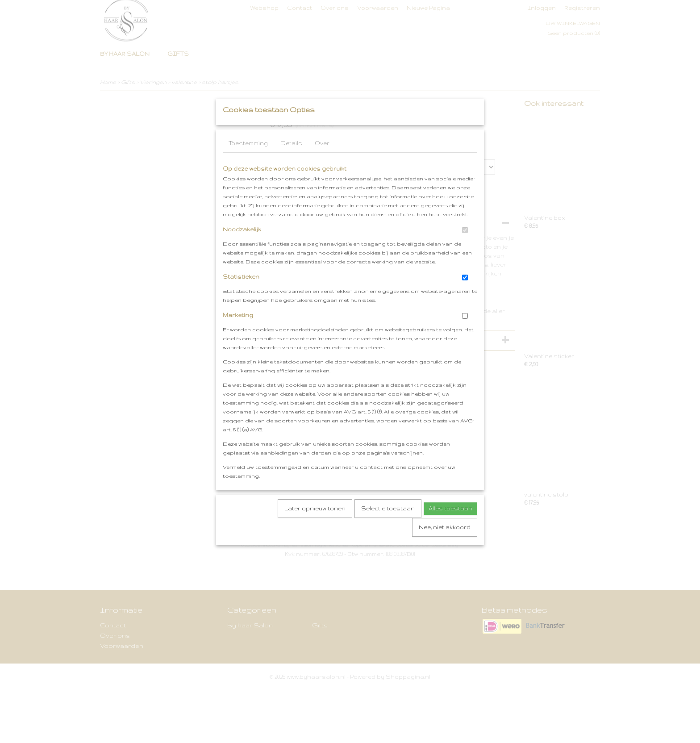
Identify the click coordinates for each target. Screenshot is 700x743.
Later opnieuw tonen (315, 526)
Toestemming (248, 161)
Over (322, 161)
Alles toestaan (450, 526)
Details (291, 161)
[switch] (465, 248)
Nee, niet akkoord (445, 545)
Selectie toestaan (388, 526)
